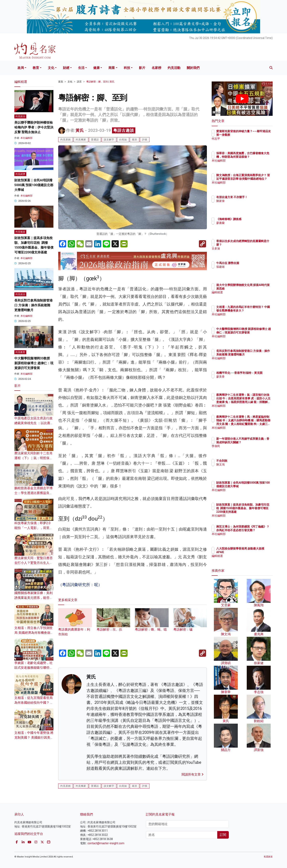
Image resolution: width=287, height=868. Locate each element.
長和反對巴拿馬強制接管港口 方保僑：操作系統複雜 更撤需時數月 (33, 305)
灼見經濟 (20, 174)
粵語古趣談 (124, 130)
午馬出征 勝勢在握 (251, 263)
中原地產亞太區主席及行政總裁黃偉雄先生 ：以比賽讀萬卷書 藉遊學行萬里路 (34, 423)
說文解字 (109, 140)
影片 (142, 68)
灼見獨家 (81, 140)
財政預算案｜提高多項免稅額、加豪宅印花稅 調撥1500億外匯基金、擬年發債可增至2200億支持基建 (255, 512)
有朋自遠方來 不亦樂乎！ (255, 197)
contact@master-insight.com (106, 843)
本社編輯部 (27, 138)
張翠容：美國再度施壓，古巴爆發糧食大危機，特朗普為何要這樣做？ (255, 157)
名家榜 (156, 68)
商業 (112, 68)
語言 (79, 82)
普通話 (95, 140)
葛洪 (135, 140)
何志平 (244, 142)
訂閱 (223, 835)
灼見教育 (20, 352)
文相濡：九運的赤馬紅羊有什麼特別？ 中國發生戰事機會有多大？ (255, 310)
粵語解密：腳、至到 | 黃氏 (100, 82)
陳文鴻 (244, 464)
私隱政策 (268, 857)
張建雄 (244, 267)
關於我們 (193, 68)
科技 (127, 68)
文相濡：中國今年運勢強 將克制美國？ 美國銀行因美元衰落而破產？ (34, 738)
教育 (36, 68)
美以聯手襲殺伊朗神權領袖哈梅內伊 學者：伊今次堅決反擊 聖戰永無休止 (34, 127)
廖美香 (244, 380)
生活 (81, 68)
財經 (66, 68)
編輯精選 (245, 292)
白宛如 (123, 140)
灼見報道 (20, 232)
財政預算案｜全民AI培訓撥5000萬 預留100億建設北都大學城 (34, 185)
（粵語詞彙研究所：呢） (80, 585)
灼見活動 (174, 68)
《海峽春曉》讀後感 (252, 219)
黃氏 (80, 130)
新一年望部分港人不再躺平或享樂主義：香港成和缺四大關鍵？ (255, 442)
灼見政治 (20, 116)
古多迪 (244, 248)
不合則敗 (245, 461)
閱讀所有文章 (193, 774)
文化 (51, 68)
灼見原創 (66, 140)
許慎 (145, 140)
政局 (21, 68)
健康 (96, 68)
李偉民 (244, 450)
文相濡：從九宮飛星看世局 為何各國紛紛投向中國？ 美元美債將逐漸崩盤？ (34, 703)
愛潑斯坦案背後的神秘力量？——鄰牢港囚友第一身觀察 (255, 135)
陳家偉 (244, 201)
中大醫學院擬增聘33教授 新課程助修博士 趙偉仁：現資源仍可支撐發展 (34, 363)
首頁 (61, 82)
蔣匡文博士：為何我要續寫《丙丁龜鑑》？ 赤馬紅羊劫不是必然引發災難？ (255, 530)
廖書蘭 (244, 223)
